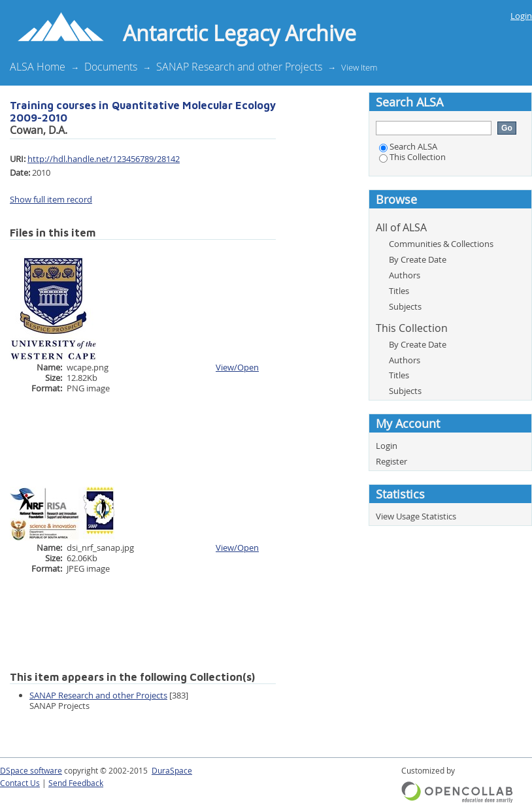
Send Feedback (76, 783)
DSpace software (31, 771)
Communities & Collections (441, 244)
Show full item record (51, 199)
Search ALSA (408, 146)
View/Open (237, 367)
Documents (111, 67)
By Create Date (418, 259)
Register (391, 461)
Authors (405, 275)
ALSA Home (38, 67)
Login (521, 16)
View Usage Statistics (416, 516)
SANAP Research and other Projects (239, 67)
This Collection (412, 157)
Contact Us (20, 783)
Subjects (405, 306)
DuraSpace (172, 771)
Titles (399, 291)
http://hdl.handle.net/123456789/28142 (104, 159)
